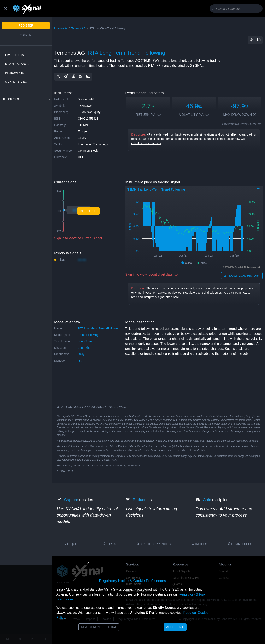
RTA (81, 361)
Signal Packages (17, 64)
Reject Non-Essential (99, 627)
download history (242, 276)
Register (26, 25)
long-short (85, 348)
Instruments (15, 73)
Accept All (175, 627)
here (176, 297)
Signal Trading (16, 82)
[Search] (237, 9)
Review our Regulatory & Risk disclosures (195, 293)
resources (11, 99)
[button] (252, 40)
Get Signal (88, 211)
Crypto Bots (14, 55)
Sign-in (26, 35)
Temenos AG (78, 28)
